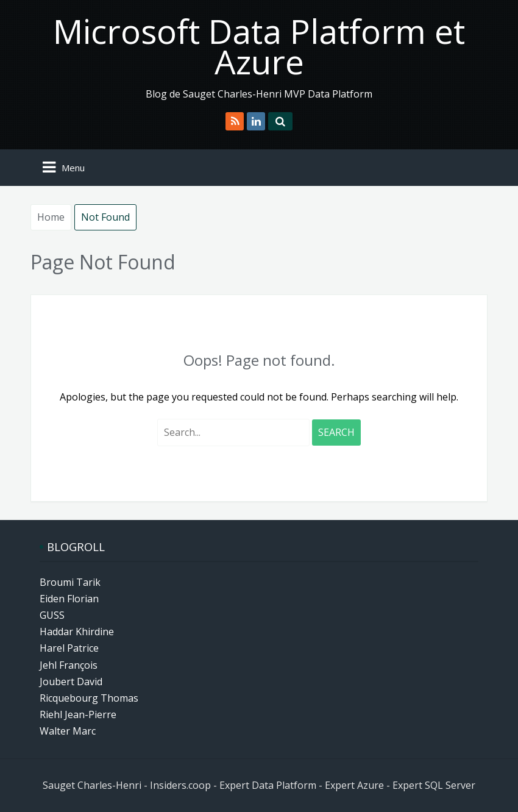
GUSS (52, 615)
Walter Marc (68, 731)
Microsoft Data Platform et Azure (259, 46)
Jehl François (69, 665)
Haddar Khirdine (77, 632)
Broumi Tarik (70, 582)
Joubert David (71, 682)
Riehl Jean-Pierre (78, 714)
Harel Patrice (69, 648)
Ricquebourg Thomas (89, 698)
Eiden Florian (69, 599)
